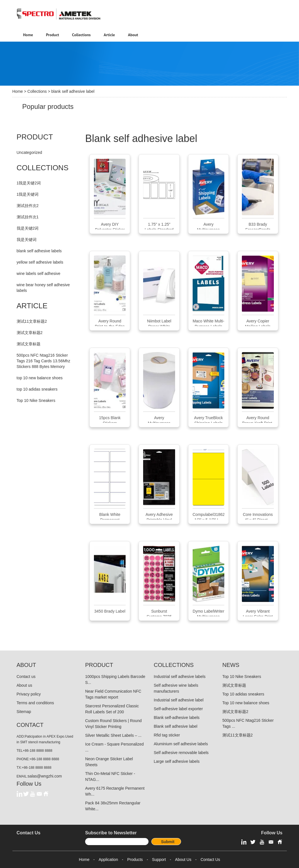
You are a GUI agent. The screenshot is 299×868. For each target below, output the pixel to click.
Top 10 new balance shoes (246, 703)
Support (159, 860)
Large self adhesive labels (177, 761)
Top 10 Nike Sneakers (36, 400)
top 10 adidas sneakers (37, 389)
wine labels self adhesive (39, 273)
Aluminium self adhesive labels (181, 744)
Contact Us (210, 860)
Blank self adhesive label (176, 726)
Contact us (26, 677)
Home (18, 91)
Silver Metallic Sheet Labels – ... (113, 735)
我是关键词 (27, 240)
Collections (37, 91)
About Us (183, 860)
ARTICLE (32, 306)
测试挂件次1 (28, 217)
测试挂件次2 (28, 206)
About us (24, 685)
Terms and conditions (35, 703)
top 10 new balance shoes (40, 378)
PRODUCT (35, 137)
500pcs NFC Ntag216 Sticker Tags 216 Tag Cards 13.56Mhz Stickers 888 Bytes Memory (44, 361)
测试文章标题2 (30, 333)
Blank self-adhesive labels (177, 718)
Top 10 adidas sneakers (243, 694)
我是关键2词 (28, 228)
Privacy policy (29, 694)
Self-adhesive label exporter (178, 709)
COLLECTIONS (43, 168)
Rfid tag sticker (167, 735)
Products (135, 860)
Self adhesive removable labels (181, 753)
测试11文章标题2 (32, 321)
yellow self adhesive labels (40, 262)
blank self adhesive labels (39, 251)
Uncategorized (29, 152)
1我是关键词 (28, 194)
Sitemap (24, 712)
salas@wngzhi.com (45, 776)
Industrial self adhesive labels (180, 677)
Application (108, 860)
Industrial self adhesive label (179, 700)
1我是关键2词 (29, 183)
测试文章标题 (29, 344)
